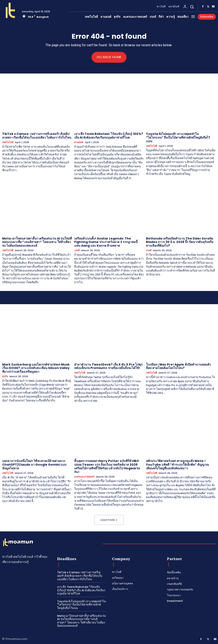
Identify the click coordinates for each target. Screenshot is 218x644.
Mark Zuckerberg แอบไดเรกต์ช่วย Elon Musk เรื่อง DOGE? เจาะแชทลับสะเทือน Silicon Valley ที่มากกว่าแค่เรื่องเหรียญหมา (36, 368)
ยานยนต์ (79, 142)
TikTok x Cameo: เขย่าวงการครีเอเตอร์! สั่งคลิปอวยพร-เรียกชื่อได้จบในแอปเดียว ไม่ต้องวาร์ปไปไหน (37, 136)
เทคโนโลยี (8, 142)
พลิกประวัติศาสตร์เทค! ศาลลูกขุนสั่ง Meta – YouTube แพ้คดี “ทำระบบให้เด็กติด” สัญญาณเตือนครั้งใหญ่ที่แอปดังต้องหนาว (177, 465)
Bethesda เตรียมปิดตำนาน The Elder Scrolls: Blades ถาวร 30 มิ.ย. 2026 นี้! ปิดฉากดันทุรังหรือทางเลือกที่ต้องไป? (180, 242)
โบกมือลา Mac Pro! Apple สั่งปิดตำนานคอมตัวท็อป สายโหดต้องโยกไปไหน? (179, 366)
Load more (109, 520)
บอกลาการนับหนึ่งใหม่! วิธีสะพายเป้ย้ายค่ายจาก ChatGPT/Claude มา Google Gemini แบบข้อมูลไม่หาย (34, 465)
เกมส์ (77, 250)
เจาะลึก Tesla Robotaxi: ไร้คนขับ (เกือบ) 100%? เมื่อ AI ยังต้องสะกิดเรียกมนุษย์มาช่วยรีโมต (109, 136)
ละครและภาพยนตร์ (84, 477)
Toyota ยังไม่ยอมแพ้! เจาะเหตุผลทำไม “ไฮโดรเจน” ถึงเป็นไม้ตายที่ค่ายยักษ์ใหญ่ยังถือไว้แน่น (178, 137)
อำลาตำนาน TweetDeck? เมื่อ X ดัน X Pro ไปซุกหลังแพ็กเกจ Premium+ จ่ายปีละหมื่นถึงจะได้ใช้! (108, 366)
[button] (192, 7)
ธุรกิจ (5, 376)
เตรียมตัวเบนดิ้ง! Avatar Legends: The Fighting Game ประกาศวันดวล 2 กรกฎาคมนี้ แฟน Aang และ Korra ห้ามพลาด (106, 242)
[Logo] (10, 10)
